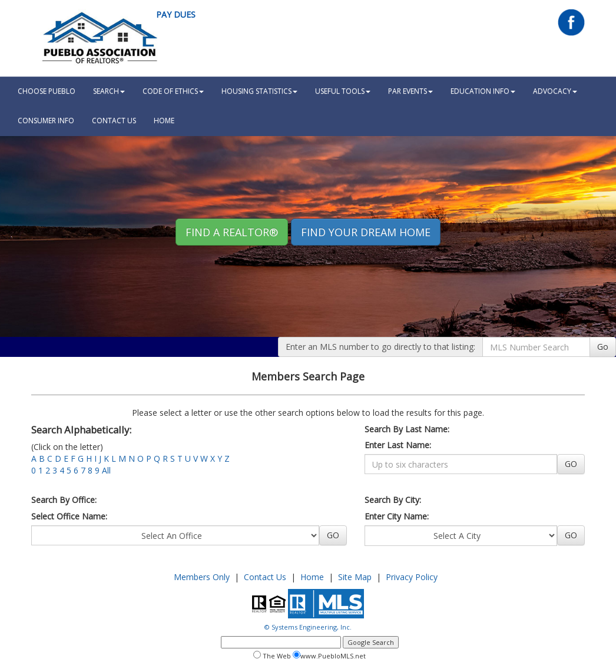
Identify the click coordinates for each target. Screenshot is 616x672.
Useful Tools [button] (343, 91)
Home (312, 577)
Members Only (202, 577)
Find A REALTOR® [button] (232, 232)
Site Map (355, 577)
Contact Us (114, 120)
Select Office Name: (69, 516)
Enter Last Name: (398, 445)
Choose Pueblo (47, 91)
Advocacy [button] (555, 91)
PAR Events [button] (410, 91)
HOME (164, 120)
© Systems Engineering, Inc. (308, 627)
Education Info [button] (483, 91)
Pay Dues (176, 14)
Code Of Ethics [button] (173, 91)
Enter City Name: (397, 516)
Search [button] (109, 91)
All (106, 470)
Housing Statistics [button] (259, 91)
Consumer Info (46, 120)
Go (603, 347)
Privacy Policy (412, 577)
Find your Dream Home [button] (366, 232)
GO (571, 464)
